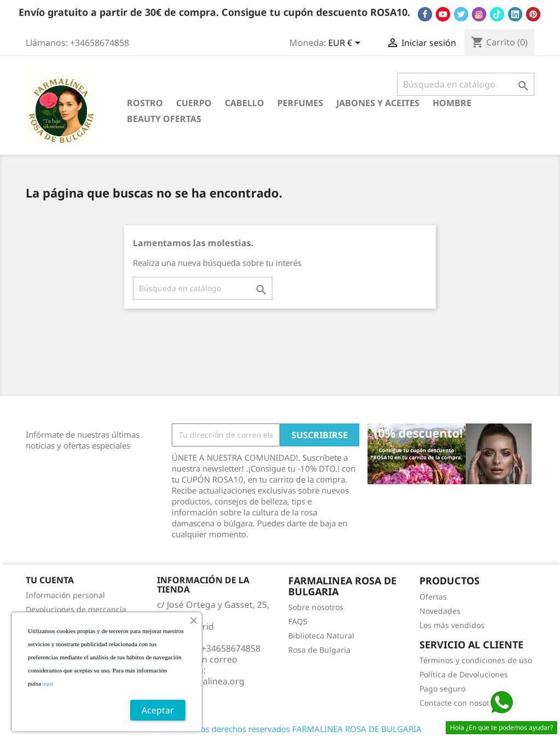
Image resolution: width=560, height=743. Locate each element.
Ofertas (433, 597)
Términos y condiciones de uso (476, 660)
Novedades (440, 611)
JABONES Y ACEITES (378, 103)
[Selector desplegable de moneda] (346, 44)
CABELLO (244, 103)
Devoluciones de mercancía (76, 609)
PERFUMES (300, 103)
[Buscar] (466, 84)
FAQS (298, 621)
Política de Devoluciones (464, 674)
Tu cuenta (50, 580)
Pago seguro (442, 689)
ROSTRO (145, 103)
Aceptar (158, 710)
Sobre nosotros (316, 607)
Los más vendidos (452, 625)
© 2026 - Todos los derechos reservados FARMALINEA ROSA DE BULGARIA (280, 729)
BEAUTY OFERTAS (164, 119)
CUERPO (194, 103)
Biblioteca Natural (321, 635)
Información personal (65, 595)
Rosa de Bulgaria (319, 650)
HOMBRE (452, 103)
